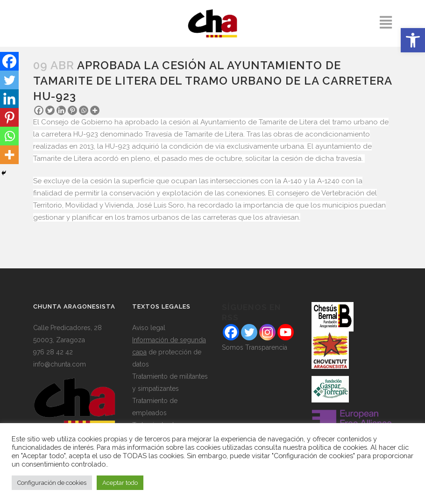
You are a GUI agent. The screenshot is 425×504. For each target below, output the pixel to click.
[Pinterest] (72, 110)
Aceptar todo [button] (120, 483)
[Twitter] (50, 110)
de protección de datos (169, 352)
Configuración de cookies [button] (52, 483)
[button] (413, 40)
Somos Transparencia (255, 347)
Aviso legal (149, 328)
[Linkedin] (61, 110)
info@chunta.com (60, 364)
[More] (95, 110)
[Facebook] (39, 110)
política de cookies (338, 447)
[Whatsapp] (84, 110)
